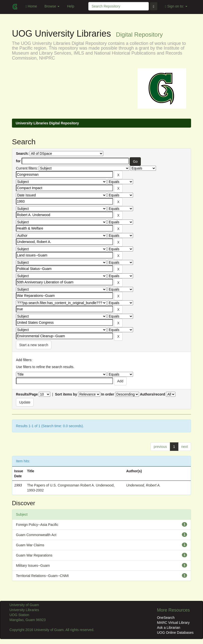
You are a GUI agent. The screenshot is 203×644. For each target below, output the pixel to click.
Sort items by (66, 394)
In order (108, 394)
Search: (22, 154)
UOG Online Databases (175, 633)
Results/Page (27, 394)
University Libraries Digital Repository (47, 123)
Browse (52, 6)
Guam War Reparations (34, 555)
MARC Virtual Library (173, 623)
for (18, 161)
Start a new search (34, 345)
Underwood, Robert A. (143, 485)
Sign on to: (176, 6)
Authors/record (152, 394)
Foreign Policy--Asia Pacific (37, 525)
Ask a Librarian (169, 628)
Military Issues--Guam (33, 565)
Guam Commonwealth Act (36, 535)
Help (71, 6)
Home (31, 6)
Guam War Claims (30, 545)
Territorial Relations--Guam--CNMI (42, 576)
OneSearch (166, 618)
